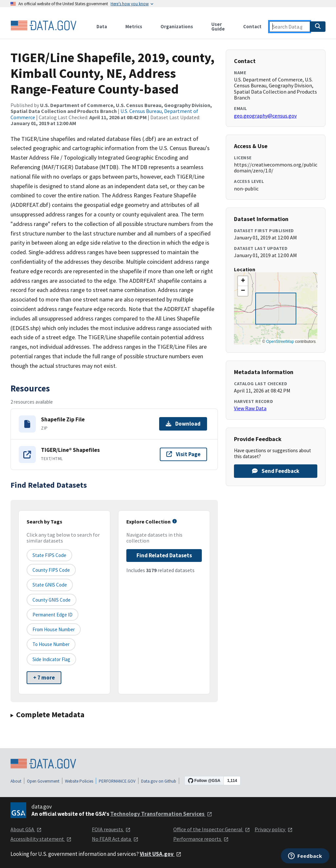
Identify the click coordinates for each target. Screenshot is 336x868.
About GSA (26, 829)
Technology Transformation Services (161, 814)
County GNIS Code (52, 600)
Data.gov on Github (159, 781)
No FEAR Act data (115, 839)
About (16, 781)
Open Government (43, 781)
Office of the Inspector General (212, 829)
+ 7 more (44, 678)
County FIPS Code (51, 570)
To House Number (51, 644)
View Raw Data (250, 408)
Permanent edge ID (52, 615)
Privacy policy (274, 829)
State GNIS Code (50, 585)
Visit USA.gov (161, 854)
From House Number (54, 629)
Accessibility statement (41, 839)
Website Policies (79, 781)
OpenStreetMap (280, 342)
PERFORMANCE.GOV (117, 781)
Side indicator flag (51, 659)
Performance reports (201, 839)
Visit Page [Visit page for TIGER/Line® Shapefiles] (183, 454)
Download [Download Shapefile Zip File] (183, 424)
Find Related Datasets (164, 555)
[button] (243, 281)
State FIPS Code (49, 555)
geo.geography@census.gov (265, 116)
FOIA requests (111, 829)
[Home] (43, 26)
